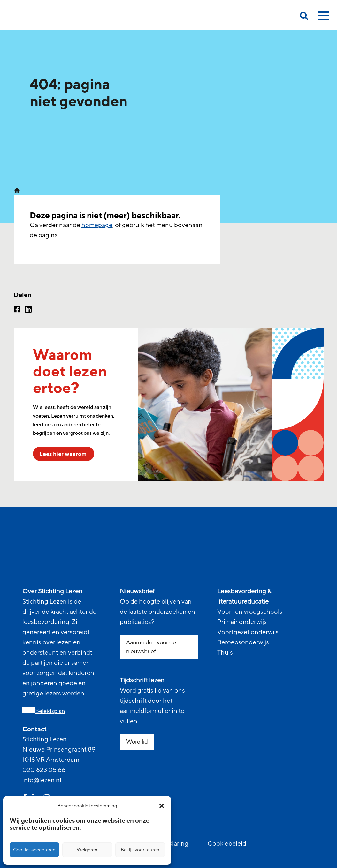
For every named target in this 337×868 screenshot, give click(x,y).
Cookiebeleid (227, 844)
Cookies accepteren (34, 850)
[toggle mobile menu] (323, 18)
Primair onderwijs (242, 622)
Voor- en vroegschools (250, 612)
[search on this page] (304, 17)
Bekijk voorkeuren (140, 850)
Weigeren (87, 850)
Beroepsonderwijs (243, 642)
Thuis (225, 653)
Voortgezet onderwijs (248, 632)
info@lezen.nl (42, 780)
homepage (97, 225)
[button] (162, 806)
